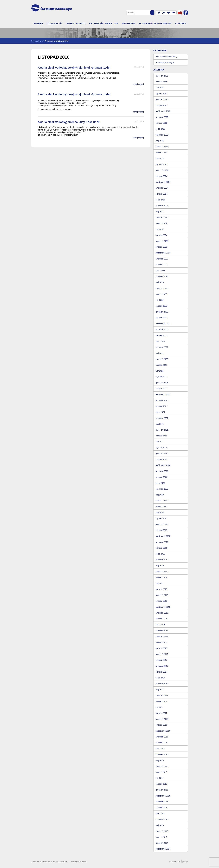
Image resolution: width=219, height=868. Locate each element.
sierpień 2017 (161, 672)
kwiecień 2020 (162, 501)
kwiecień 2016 (162, 766)
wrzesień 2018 (162, 613)
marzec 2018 (161, 642)
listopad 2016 (161, 725)
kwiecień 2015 (162, 831)
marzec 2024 (161, 223)
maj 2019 (160, 566)
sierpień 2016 (161, 743)
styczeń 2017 (161, 713)
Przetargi (128, 24)
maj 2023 (160, 282)
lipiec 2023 (160, 271)
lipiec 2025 (160, 129)
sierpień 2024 (161, 194)
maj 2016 (160, 760)
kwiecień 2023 (162, 288)
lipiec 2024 (160, 200)
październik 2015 (163, 796)
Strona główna (37, 41)
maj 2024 (160, 212)
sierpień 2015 (161, 808)
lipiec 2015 (160, 813)
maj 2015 (160, 825)
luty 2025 (160, 158)
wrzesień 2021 (162, 400)
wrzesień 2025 (162, 117)
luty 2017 (160, 707)
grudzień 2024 (162, 170)
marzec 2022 (161, 365)
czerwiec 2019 (162, 560)
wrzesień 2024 (162, 188)
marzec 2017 (161, 701)
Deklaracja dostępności (79, 861)
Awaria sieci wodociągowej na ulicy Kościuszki (69, 122)
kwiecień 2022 (162, 359)
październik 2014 (163, 849)
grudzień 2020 (162, 454)
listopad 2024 (161, 176)
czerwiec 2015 (162, 819)
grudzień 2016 (162, 719)
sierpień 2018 (161, 619)
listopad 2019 (161, 530)
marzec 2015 (161, 837)
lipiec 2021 (160, 412)
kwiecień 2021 (162, 430)
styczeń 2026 (161, 93)
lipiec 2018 (160, 625)
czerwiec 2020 (162, 489)
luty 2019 (160, 583)
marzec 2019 (161, 577)
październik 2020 (163, 465)
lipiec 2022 (160, 341)
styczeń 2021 (161, 448)
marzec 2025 (161, 152)
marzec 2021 (161, 436)
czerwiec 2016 (162, 754)
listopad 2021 (161, 389)
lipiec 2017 (160, 678)
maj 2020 (160, 495)
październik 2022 (163, 324)
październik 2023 (163, 253)
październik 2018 (163, 607)
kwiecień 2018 (162, 636)
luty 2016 (160, 778)
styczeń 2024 (161, 235)
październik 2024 (163, 182)
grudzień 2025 (162, 99)
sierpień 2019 (161, 548)
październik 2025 (163, 111)
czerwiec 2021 (162, 418)
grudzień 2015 (162, 790)
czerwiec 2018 (162, 630)
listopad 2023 (161, 247)
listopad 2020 (161, 459)
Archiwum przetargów (165, 63)
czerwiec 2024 (162, 206)
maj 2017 (160, 690)
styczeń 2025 (161, 164)
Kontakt (181, 24)
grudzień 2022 (162, 312)
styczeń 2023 (161, 306)
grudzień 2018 (162, 595)
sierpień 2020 (161, 477)
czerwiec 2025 (162, 135)
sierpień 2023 (161, 265)
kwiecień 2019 (162, 572)
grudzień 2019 (162, 524)
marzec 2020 (161, 507)
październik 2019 (163, 536)
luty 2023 (160, 300)
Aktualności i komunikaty (155, 24)
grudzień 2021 (162, 383)
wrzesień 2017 (162, 666)
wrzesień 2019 (162, 542)
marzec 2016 (161, 772)
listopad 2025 (161, 105)
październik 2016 (163, 731)
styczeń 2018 (161, 648)
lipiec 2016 (160, 749)
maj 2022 (160, 353)
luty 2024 (160, 229)
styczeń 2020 (161, 518)
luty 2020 (160, 513)
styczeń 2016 (161, 784)
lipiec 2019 (160, 554)
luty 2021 (160, 442)
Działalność (55, 24)
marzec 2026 (161, 82)
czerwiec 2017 (162, 684)
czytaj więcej (138, 84)
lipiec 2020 (160, 483)
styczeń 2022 (161, 377)
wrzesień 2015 (162, 802)
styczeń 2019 (161, 589)
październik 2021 (163, 394)
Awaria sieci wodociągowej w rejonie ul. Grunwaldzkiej (74, 68)
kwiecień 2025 (162, 147)
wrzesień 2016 (162, 737)
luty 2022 (160, 371)
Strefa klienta (76, 24)
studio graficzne (178, 861)
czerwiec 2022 (162, 347)
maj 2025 (160, 141)
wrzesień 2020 (162, 471)
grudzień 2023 (162, 241)
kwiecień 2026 (162, 76)
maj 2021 (160, 424)
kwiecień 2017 (162, 695)
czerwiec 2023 (162, 276)
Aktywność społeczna (104, 24)
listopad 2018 (161, 601)
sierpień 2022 (161, 335)
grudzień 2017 (162, 654)
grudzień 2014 (162, 843)
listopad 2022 (161, 318)
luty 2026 (160, 88)
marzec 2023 (161, 294)
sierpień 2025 (161, 123)
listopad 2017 (161, 660)
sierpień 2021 (161, 406)
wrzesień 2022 (162, 330)
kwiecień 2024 (162, 217)
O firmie (38, 24)
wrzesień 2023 (162, 259)
